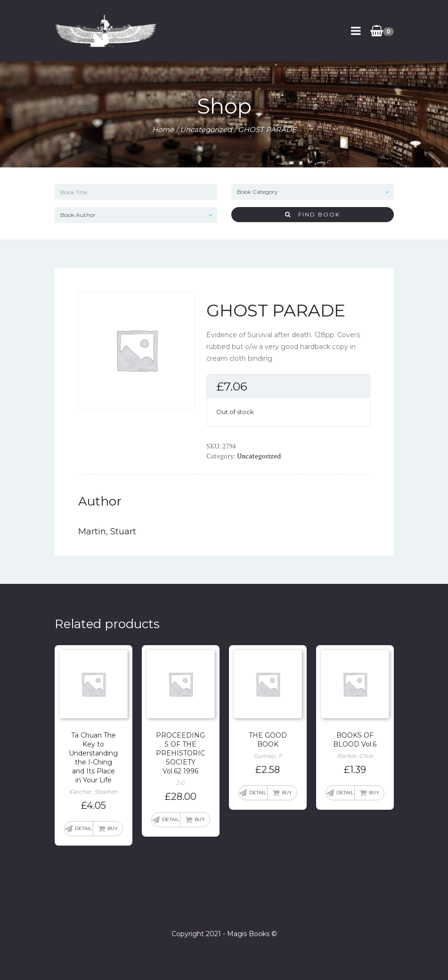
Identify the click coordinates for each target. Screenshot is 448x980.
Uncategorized (206, 129)
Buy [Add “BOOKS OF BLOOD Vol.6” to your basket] (374, 793)
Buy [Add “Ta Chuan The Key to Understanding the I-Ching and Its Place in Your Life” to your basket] (113, 828)
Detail (83, 828)
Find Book (313, 214)
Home (163, 129)
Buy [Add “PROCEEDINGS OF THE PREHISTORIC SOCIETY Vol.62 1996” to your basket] (200, 819)
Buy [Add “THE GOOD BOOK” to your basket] (287, 793)
